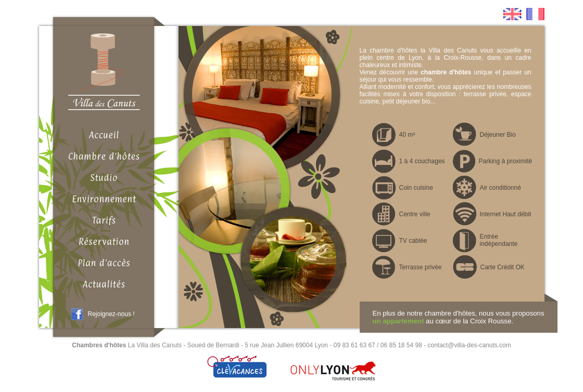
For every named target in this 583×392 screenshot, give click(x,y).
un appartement (398, 321)
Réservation (104, 242)
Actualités (104, 284)
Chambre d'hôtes (104, 156)
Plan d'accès (104, 263)
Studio (104, 178)
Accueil (104, 135)
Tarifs (104, 220)
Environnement (104, 199)
